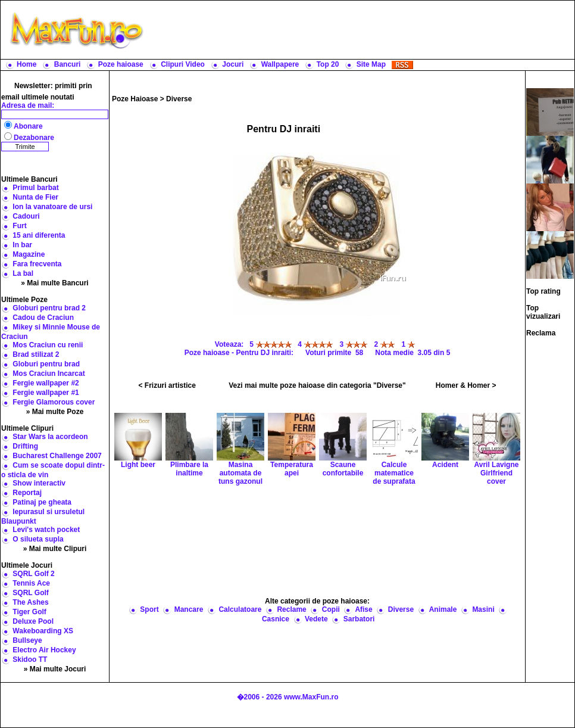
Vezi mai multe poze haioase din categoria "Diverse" (317, 385)
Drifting (25, 446)
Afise (363, 609)
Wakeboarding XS (43, 631)
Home (26, 64)
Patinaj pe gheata (42, 502)
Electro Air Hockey (44, 650)
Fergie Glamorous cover (54, 402)
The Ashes (30, 602)
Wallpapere (280, 64)
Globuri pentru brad (46, 364)
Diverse (179, 99)
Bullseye (27, 640)
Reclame (291, 609)
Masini (483, 609)
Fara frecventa (37, 264)
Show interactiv (39, 483)
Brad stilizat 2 (36, 354)
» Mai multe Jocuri (55, 669)
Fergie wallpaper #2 (46, 383)
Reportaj (27, 493)
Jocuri (233, 64)
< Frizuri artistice (167, 385)
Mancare (189, 609)
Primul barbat (35, 188)
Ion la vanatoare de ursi (52, 207)
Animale (443, 609)
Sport (149, 609)
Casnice (276, 619)
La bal (23, 273)
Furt (19, 226)
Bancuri (68, 64)
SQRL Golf (30, 593)
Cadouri (26, 216)
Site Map (371, 64)
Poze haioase (121, 64)
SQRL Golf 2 (33, 574)
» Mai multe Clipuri (55, 549)
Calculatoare (240, 609)
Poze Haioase (135, 99)
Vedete (316, 619)
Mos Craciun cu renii (48, 345)
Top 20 (328, 64)
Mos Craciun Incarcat (49, 374)
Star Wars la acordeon (50, 437)
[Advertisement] (318, 540)
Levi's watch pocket (46, 530)
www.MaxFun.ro (311, 697)
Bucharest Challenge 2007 (57, 456)
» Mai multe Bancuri (54, 283)
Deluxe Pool (33, 621)
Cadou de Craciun (43, 318)
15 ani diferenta (39, 235)
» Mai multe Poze (55, 412)
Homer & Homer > (466, 385)
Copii (331, 609)
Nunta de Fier (35, 197)
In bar (22, 245)
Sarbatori (359, 619)
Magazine (29, 254)
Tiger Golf (29, 612)
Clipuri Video (183, 64)
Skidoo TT (30, 659)
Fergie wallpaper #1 (46, 393)
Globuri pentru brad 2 (49, 308)
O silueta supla (38, 539)
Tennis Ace (31, 583)
